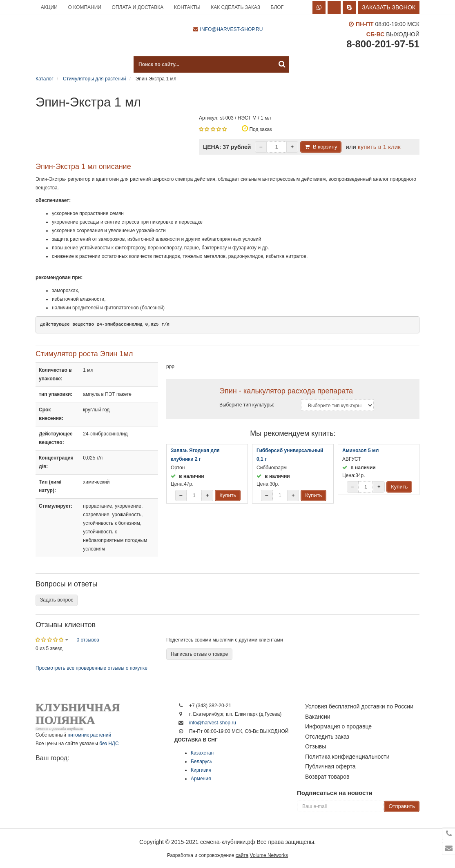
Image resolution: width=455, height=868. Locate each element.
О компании (85, 7)
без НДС (109, 744)
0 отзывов (88, 640)
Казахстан (202, 753)
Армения (201, 779)
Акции (49, 7)
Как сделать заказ (235, 7)
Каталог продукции (76, 64)
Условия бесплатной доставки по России (359, 706)
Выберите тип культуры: (247, 405)
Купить (228, 495)
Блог (277, 7)
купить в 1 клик (379, 147)
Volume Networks (269, 855)
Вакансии (318, 717)
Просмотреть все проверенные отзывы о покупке (91, 668)
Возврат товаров (327, 777)
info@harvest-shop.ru (232, 29)
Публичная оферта (330, 766)
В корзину (325, 147)
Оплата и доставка (138, 7)
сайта (242, 855)
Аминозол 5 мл (361, 451)
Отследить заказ (327, 737)
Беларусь (201, 761)
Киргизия (201, 770)
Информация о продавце (338, 726)
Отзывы (316, 746)
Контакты (187, 7)
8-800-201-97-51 (383, 44)
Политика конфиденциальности (347, 757)
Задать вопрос (57, 600)
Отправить (401, 806)
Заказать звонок (389, 7)
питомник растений (89, 735)
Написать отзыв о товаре (199, 654)
